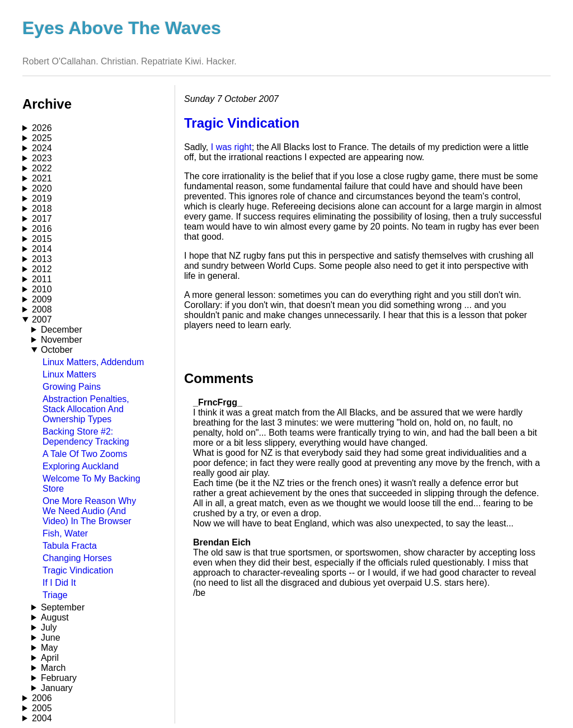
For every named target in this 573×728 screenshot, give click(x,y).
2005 (42, 708)
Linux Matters (69, 374)
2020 (42, 188)
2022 (42, 168)
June (51, 638)
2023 (42, 158)
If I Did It (59, 583)
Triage (55, 595)
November (62, 340)
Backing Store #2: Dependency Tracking (86, 437)
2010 (42, 289)
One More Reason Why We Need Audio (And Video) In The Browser (89, 511)
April (50, 658)
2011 (42, 279)
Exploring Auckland (81, 466)
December (62, 330)
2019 (42, 199)
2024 (42, 148)
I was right (231, 147)
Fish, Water (65, 533)
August (55, 617)
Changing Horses (77, 558)
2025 (42, 138)
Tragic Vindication (78, 570)
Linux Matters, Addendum (93, 362)
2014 (42, 249)
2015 (42, 239)
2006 (42, 698)
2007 (42, 319)
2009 (42, 299)
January (57, 688)
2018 (42, 209)
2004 (42, 718)
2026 (42, 128)
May (49, 648)
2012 (42, 269)
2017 (42, 219)
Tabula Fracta (70, 546)
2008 (42, 309)
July (49, 627)
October (57, 350)
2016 (42, 229)
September (63, 607)
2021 (42, 178)
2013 (42, 259)
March (53, 668)
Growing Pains (72, 387)
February (59, 678)
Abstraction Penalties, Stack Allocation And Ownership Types (86, 409)
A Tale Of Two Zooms (85, 454)
